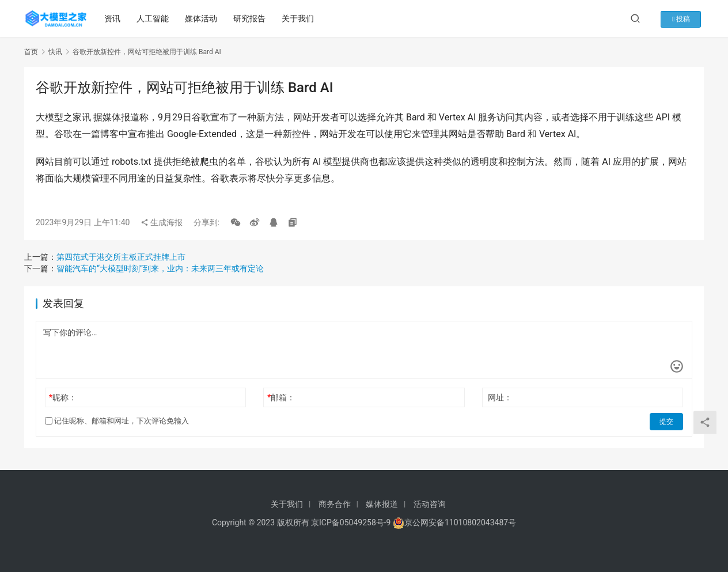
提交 (667, 421)
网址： (500, 397)
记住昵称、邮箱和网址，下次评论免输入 (117, 421)
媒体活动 (202, 18)
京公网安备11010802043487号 (460, 522)
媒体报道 (382, 504)
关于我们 (299, 18)
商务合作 (335, 504)
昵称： (63, 397)
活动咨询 (430, 504)
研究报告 (251, 18)
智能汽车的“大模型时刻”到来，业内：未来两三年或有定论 (160, 268)
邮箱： (281, 397)
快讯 (55, 52)
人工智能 (154, 18)
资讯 (113, 18)
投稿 (686, 18)
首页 (31, 52)
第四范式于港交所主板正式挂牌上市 (121, 257)
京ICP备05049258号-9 (351, 522)
